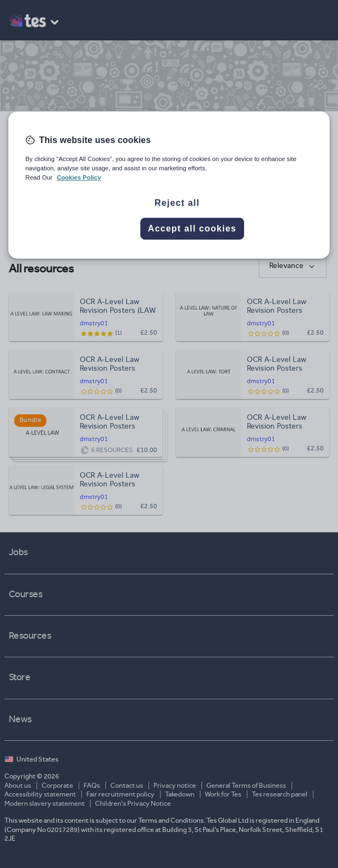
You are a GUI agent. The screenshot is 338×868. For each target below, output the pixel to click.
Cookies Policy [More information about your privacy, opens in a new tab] (79, 177)
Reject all (177, 203)
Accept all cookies (192, 228)
